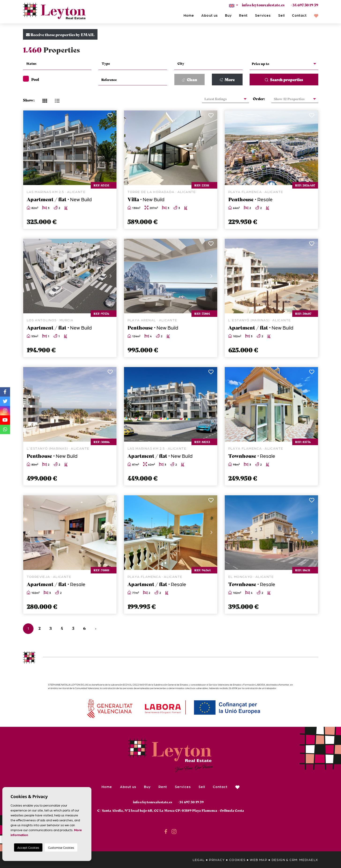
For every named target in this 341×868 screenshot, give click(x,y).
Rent (243, 15)
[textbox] (60, 63)
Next (111, 148)
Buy (228, 15)
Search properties (284, 79)
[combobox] (57, 64)
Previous (29, 148)
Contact (299, 15)
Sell (281, 15)
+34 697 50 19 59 (304, 5)
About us (209, 15)
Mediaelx (309, 860)
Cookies (237, 860)
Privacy (217, 860)
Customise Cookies (61, 847)
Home (189, 15)
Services (263, 15)
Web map (259, 860)
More (227, 79)
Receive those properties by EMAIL (60, 34)
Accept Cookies (28, 847)
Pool (31, 79)
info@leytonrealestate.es (263, 5)
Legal (199, 860)
